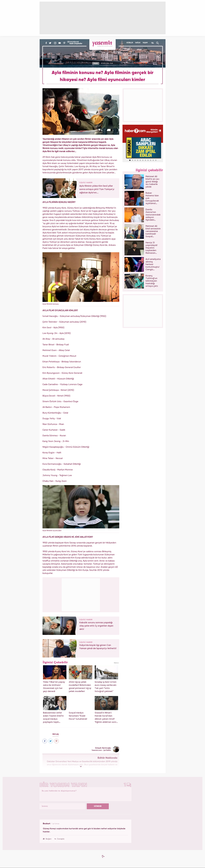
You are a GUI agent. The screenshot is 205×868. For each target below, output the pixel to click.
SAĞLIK (138, 43)
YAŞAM (145, 43)
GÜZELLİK (130, 43)
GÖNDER (98, 806)
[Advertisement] (81, 594)
